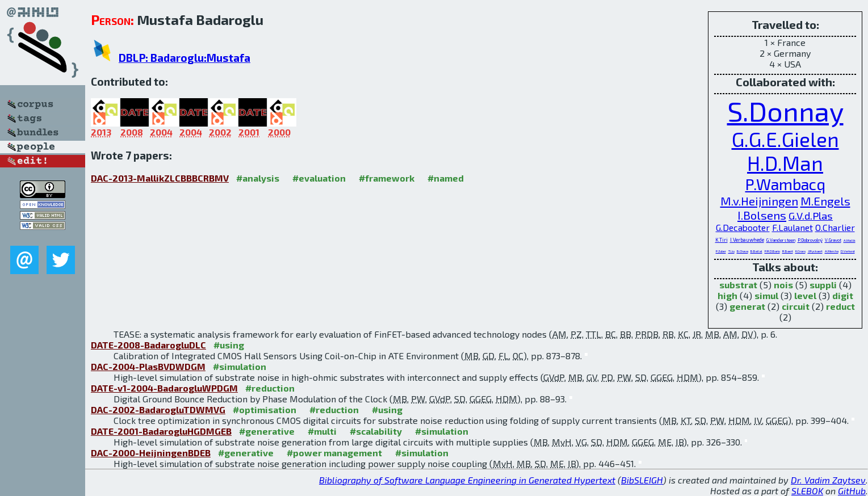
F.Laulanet (792, 227)
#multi (322, 431)
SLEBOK (807, 491)
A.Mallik (850, 240)
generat (747, 306)
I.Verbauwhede (747, 240)
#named (446, 178)
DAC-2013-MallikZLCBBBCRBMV (160, 178)
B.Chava (743, 251)
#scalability (376, 431)
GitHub (852, 491)
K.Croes (800, 251)
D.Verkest (848, 251)
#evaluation (319, 178)
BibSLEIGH (642, 480)
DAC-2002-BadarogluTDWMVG (158, 409)
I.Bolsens (762, 215)
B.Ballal (756, 251)
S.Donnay (785, 111)
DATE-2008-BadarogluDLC (148, 345)
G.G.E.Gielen (785, 139)
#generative (267, 431)
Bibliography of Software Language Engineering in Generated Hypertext (467, 480)
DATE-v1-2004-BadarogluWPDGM (164, 388)
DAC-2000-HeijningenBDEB (151, 453)
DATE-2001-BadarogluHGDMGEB (161, 431)
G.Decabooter (743, 227)
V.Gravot (833, 240)
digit (843, 295)
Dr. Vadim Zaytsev (828, 480)
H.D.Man (785, 163)
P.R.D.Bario (772, 251)
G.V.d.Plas (811, 216)
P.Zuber (721, 251)
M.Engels (825, 201)
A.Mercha (832, 251)
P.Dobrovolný (810, 240)
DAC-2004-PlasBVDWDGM (148, 366)
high (727, 295)
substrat (738, 285)
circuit (796, 306)
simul (766, 295)
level (805, 295)
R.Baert (788, 251)
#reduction (270, 388)
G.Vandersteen (781, 240)
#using (229, 345)
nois (783, 285)
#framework (387, 178)
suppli (823, 285)
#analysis (258, 178)
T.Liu (731, 251)
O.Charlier (835, 227)
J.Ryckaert (815, 251)
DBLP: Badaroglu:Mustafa (184, 58)
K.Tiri (722, 240)
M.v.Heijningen (759, 201)
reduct (840, 306)
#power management (334, 453)
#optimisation (265, 409)
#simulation (240, 366)
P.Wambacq (785, 184)
